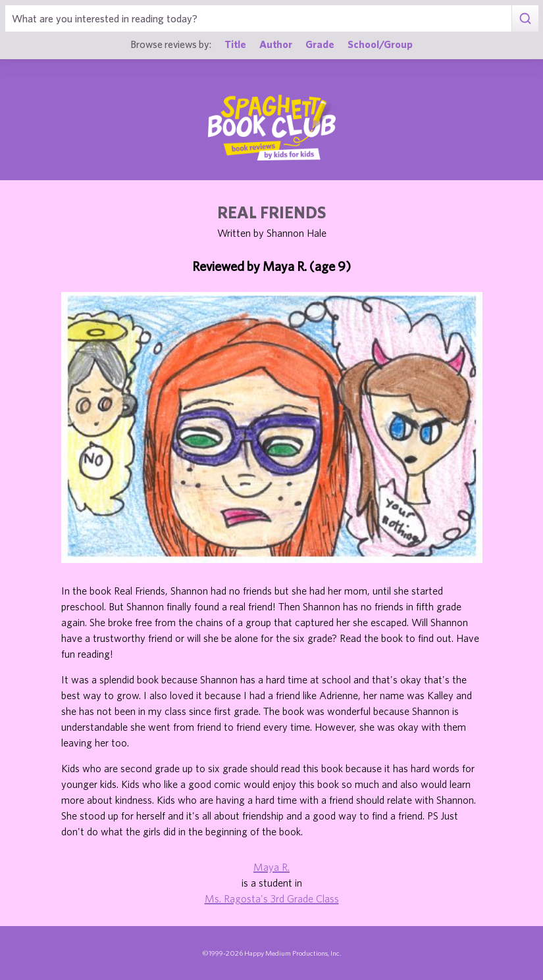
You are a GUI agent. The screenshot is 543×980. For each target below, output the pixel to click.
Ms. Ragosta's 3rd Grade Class (272, 898)
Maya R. (271, 867)
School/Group (380, 44)
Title (235, 44)
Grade (320, 44)
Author (276, 44)
